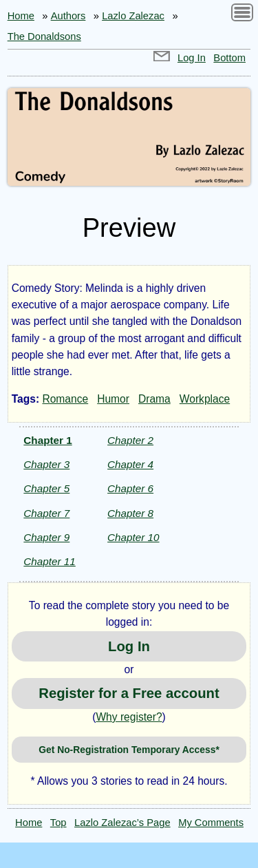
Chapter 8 (130, 513)
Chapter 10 (133, 537)
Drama (154, 399)
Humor (113, 399)
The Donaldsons (44, 36)
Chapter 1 (47, 440)
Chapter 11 (49, 561)
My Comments (211, 823)
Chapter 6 (130, 488)
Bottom (229, 58)
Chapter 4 (130, 464)
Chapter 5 (46, 488)
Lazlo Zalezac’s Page (122, 823)
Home (21, 16)
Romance (65, 399)
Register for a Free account (129, 693)
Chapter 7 (46, 513)
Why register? (129, 717)
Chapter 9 (46, 537)
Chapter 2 (130, 440)
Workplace (205, 399)
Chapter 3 (46, 464)
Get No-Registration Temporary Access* (129, 750)
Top (58, 823)
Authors (68, 16)
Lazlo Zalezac (133, 16)
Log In (192, 58)
